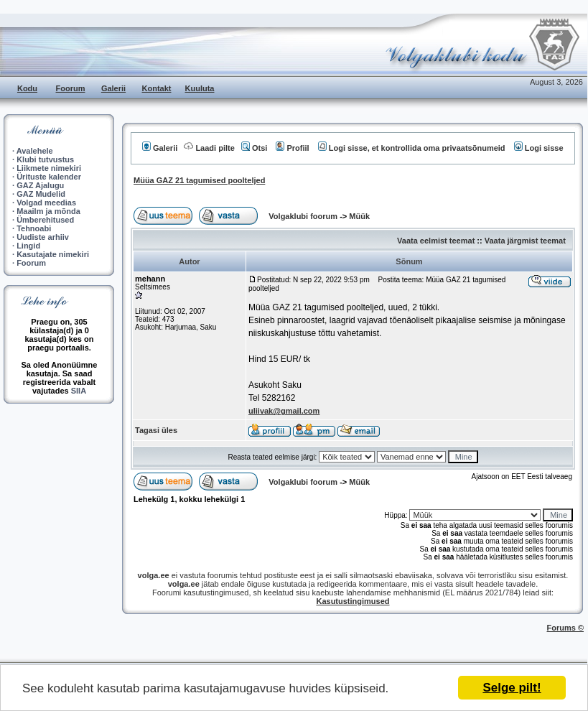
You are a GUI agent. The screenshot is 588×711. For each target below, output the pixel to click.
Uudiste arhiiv (43, 237)
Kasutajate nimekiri (53, 254)
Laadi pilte (209, 148)
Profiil (292, 148)
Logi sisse (539, 148)
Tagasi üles (156, 430)
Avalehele (35, 151)
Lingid (28, 246)
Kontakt (157, 88)
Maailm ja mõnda (48, 211)
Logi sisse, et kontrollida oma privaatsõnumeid (412, 148)
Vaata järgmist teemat (525, 241)
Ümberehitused (45, 220)
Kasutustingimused (353, 601)
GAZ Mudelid (41, 194)
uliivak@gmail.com (284, 411)
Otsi (254, 148)
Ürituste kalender (49, 177)
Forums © (566, 628)
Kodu (27, 88)
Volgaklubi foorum (304, 216)
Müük (359, 216)
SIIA (79, 391)
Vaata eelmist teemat (436, 241)
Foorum (71, 88)
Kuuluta (200, 88)
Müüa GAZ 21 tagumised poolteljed (199, 180)
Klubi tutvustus (45, 159)
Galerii (113, 88)
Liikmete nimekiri (49, 168)
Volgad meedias (46, 203)
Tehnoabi (34, 228)
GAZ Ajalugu (40, 185)
